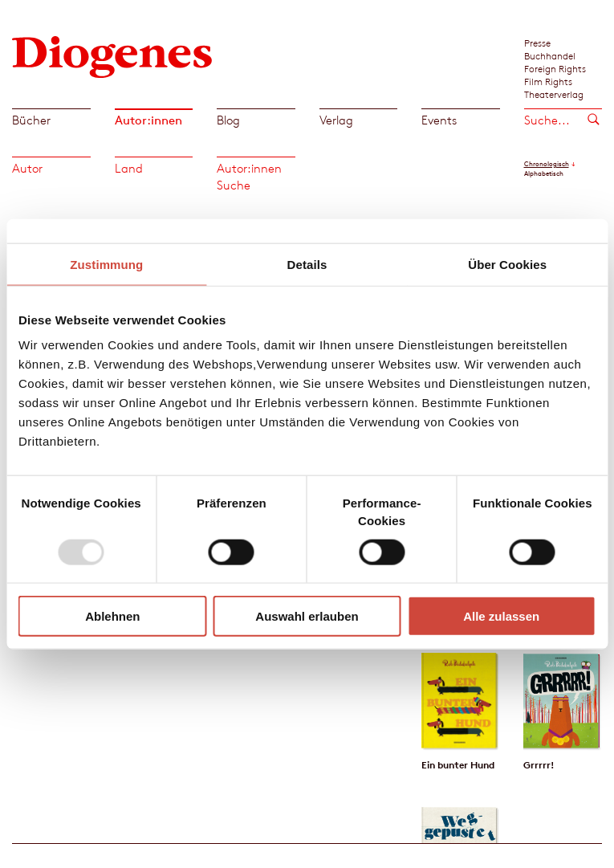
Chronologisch (547, 164)
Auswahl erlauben (307, 616)
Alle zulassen (501, 616)
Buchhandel (550, 55)
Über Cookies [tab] (507, 264)
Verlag (336, 120)
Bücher (31, 120)
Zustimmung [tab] (106, 264)
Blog (228, 120)
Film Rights (548, 81)
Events (439, 120)
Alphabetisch (544, 173)
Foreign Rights (555, 68)
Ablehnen (112, 616)
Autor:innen (148, 120)
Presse (537, 43)
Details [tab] (307, 264)
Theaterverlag (554, 94)
